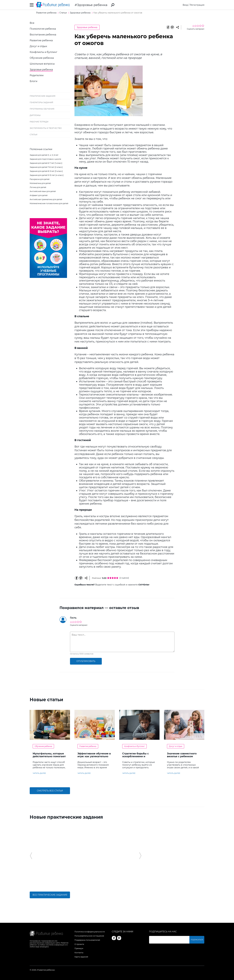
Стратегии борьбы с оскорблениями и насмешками (135, 756)
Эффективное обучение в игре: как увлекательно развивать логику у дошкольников (94, 758)
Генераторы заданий (41, 102)
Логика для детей (38, 187)
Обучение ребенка (42, 58)
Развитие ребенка (41, 40)
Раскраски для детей (40, 179)
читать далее (39, 773)
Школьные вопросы (42, 64)
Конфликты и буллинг (44, 52)
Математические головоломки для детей (49, 203)
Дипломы (35, 115)
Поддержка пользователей (87, 940)
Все (32, 23)
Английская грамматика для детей (46, 199)
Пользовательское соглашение (89, 936)
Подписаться (197, 940)
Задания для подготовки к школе (45, 159)
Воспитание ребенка (43, 35)
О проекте (79, 944)
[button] (31, 856)
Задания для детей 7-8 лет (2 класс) (46, 167)
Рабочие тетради (39, 122)
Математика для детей (40, 183)
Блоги (34, 81)
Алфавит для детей (39, 195)
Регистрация (197, 5)
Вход (185, 5)
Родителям (37, 75)
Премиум (79, 948)
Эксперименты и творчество (46, 128)
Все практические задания (50, 895)
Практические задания (43, 96)
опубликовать (86, 661)
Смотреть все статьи (50, 791)
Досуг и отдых (38, 46)
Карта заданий (81, 957)
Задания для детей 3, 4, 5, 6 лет (44, 155)
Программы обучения (42, 109)
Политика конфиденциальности (90, 932)
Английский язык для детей (43, 191)
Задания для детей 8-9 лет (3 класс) (46, 171)
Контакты (79, 953)
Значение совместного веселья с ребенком (182, 755)
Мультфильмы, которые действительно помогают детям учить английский (49, 756)
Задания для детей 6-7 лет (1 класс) (46, 163)
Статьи (34, 135)
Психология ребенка (43, 29)
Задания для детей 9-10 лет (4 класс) (47, 175)
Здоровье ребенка (92, 5)
